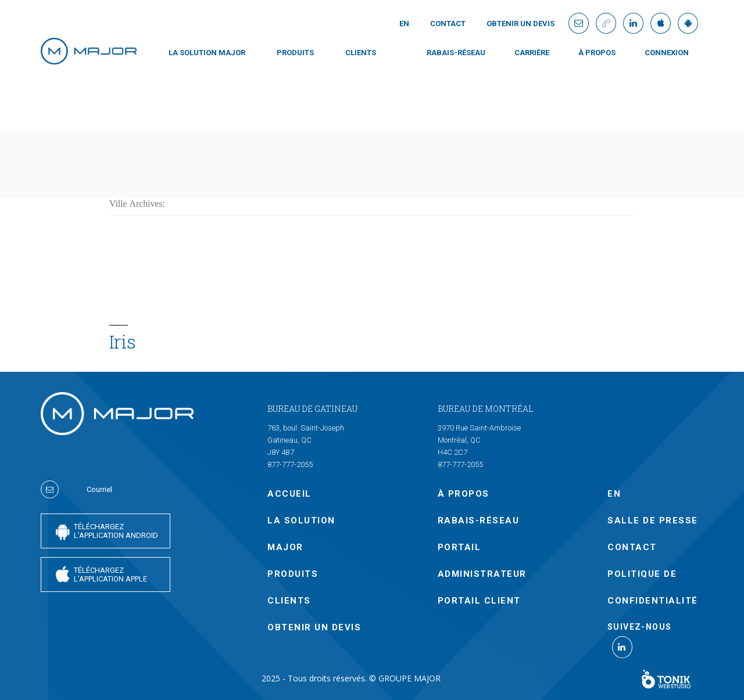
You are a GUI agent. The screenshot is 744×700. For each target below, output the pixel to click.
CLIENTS (361, 53)
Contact (448, 24)
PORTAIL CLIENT (479, 601)
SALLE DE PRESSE (653, 520)
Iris (122, 342)
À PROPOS (597, 53)
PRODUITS (295, 53)
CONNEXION (667, 53)
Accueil (289, 494)
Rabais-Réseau (456, 53)
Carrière (532, 53)
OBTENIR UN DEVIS (521, 24)
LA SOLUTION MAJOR (207, 53)
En (404, 24)
